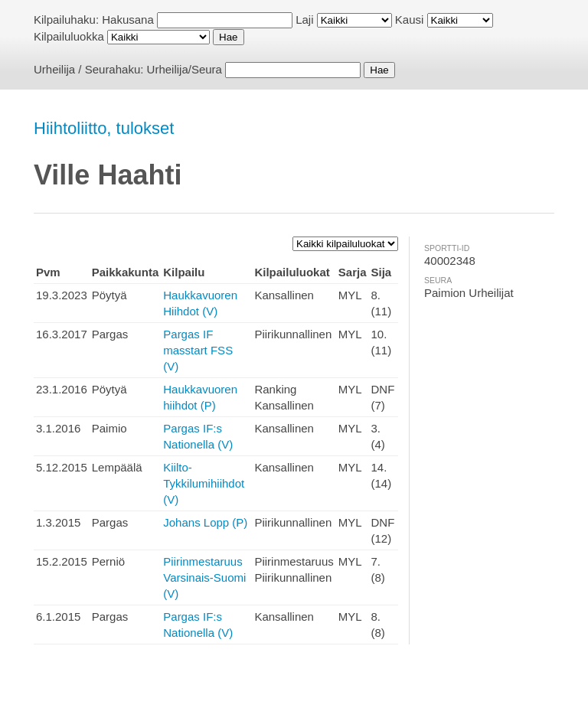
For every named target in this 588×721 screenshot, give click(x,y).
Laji (304, 20)
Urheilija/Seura (185, 69)
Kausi (410, 20)
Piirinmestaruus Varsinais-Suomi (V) (204, 577)
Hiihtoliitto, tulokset (104, 128)
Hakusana (128, 20)
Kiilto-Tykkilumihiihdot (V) (204, 483)
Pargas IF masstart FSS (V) (198, 350)
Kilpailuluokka (69, 36)
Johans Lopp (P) (205, 522)
